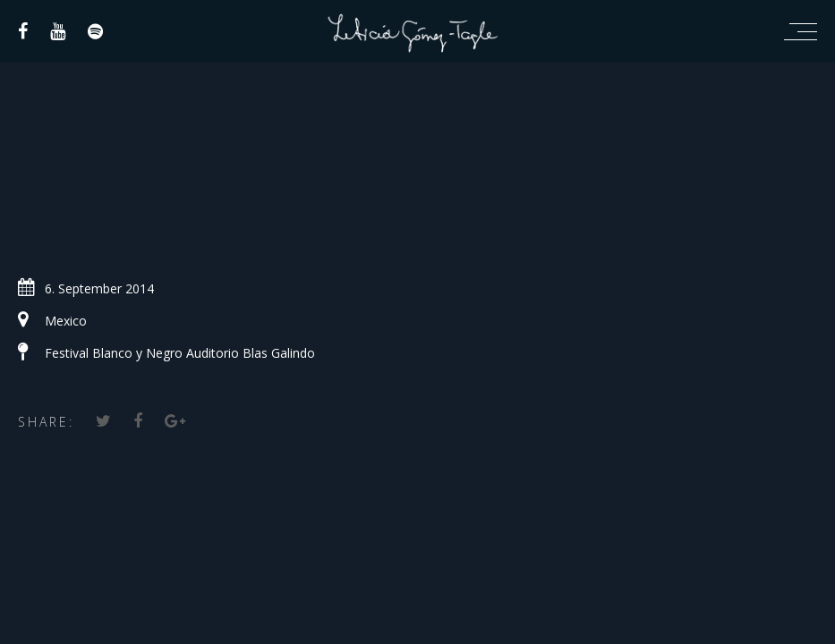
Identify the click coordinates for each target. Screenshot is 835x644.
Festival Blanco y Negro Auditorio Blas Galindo (180, 353)
